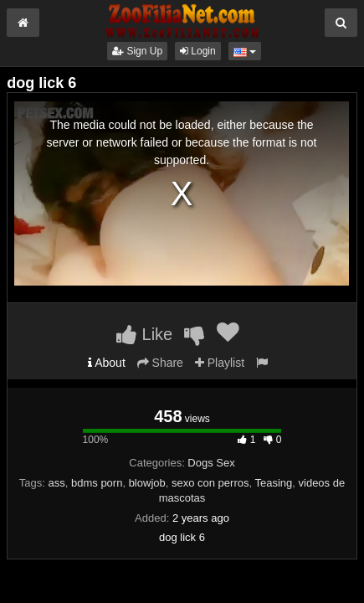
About (107, 363)
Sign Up (137, 51)
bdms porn (97, 483)
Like (144, 334)
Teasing (273, 483)
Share (160, 363)
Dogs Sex (211, 463)
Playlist (220, 363)
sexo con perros (210, 483)
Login (198, 51)
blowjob (147, 483)
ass (57, 483)
